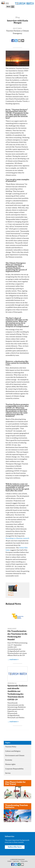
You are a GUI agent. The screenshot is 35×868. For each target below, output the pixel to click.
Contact (9, 861)
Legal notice (16, 861)
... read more (12, 660)
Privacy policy (24, 861)
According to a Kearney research (17, 538)
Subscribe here (15, 847)
